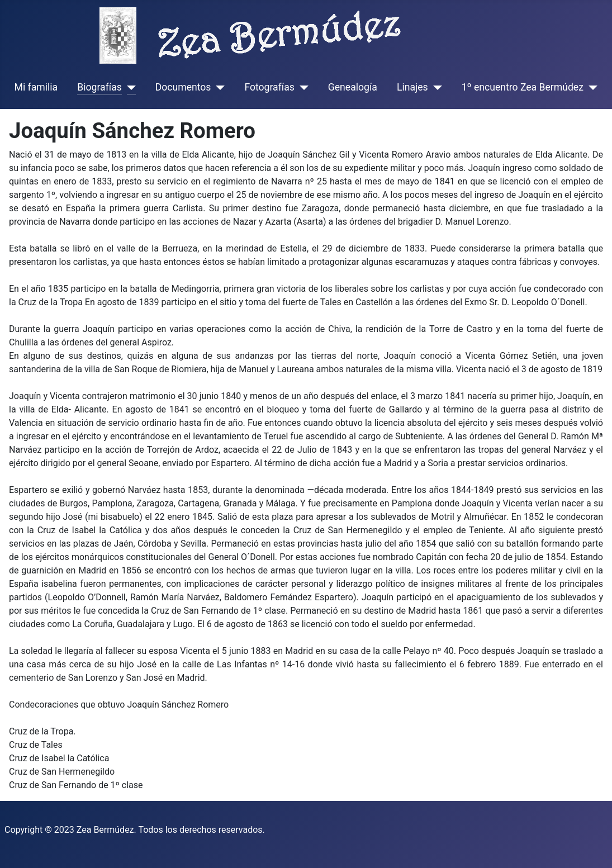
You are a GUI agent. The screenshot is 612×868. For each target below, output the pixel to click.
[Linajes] (435, 87)
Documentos (183, 87)
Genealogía (353, 87)
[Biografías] (129, 87)
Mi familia (36, 87)
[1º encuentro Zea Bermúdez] (590, 87)
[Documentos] (218, 87)
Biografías (99, 87)
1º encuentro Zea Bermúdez (523, 87)
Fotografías (269, 87)
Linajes (412, 87)
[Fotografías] (302, 87)
